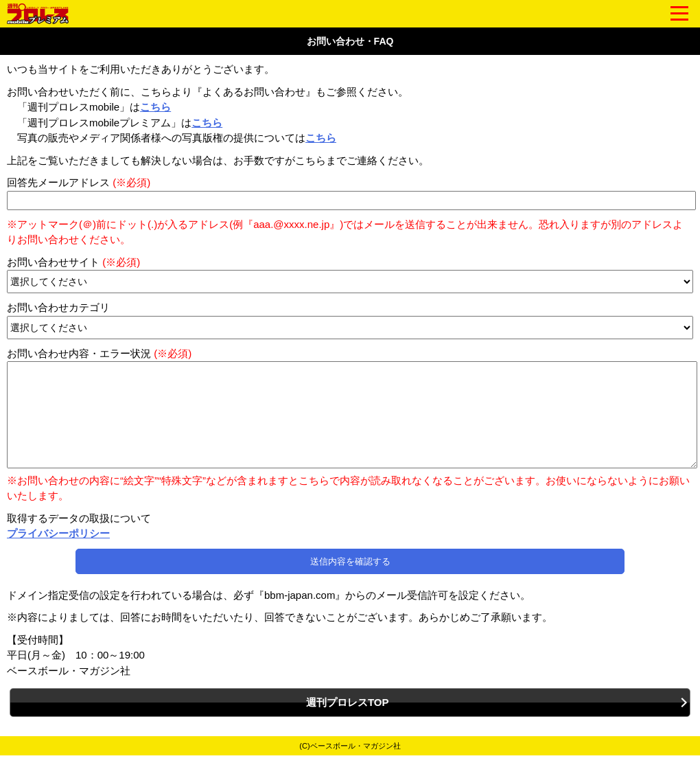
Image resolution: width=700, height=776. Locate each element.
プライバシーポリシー (58, 554)
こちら (155, 107)
